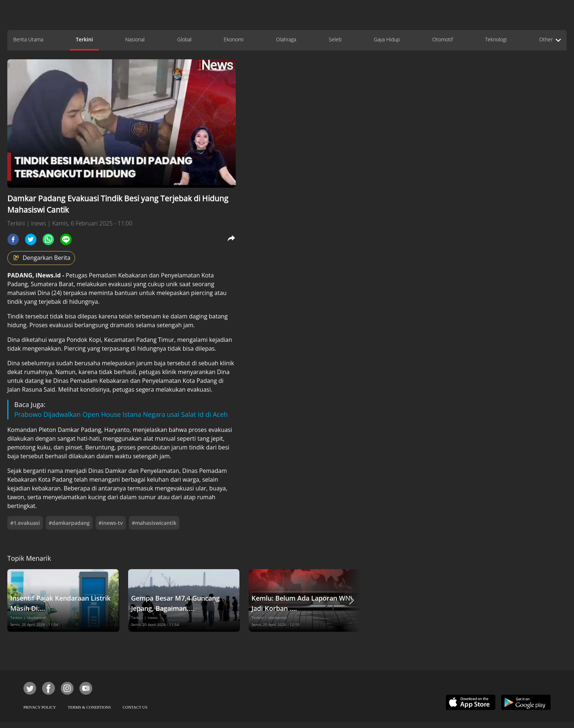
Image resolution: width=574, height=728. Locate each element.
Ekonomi (234, 39)
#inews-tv (111, 523)
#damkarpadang (69, 523)
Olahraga (286, 39)
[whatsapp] (48, 239)
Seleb (335, 39)
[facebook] (13, 239)
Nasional (135, 39)
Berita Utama (28, 39)
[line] (66, 239)
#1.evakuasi (25, 523)
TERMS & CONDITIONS (89, 707)
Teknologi (496, 39)
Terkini (84, 39)
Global (184, 39)
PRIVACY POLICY (40, 707)
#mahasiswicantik (154, 523)
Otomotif (443, 39)
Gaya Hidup (387, 39)
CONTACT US (135, 707)
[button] (351, 600)
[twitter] (31, 239)
